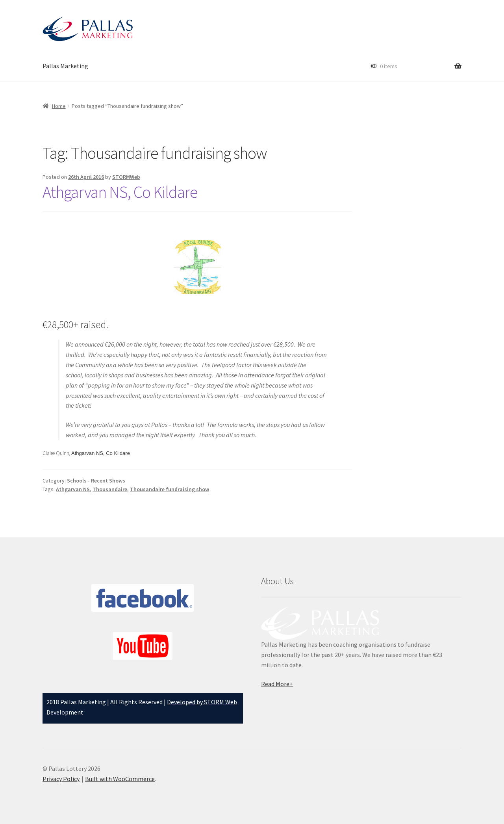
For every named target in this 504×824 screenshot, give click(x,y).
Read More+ (277, 684)
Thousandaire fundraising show (170, 489)
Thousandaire (110, 489)
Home (59, 106)
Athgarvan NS (73, 489)
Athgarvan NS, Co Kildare (120, 192)
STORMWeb (126, 177)
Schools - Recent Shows (96, 481)
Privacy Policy (61, 779)
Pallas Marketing (65, 66)
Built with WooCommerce (120, 779)
